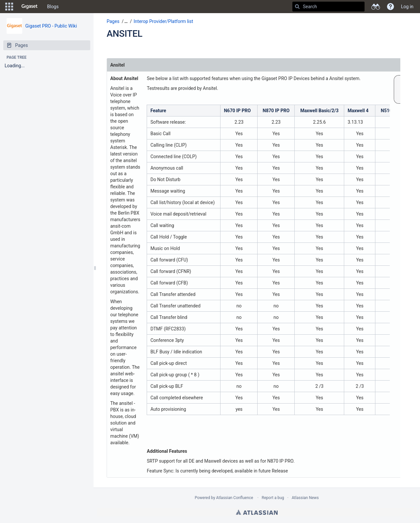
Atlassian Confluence (235, 498)
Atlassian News (305, 498)
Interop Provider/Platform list (163, 21)
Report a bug (273, 498)
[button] (9, 7)
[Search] (297, 7)
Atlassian (257, 512)
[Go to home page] (30, 7)
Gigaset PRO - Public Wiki (51, 26)
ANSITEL (125, 34)
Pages (113, 21)
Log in (407, 7)
